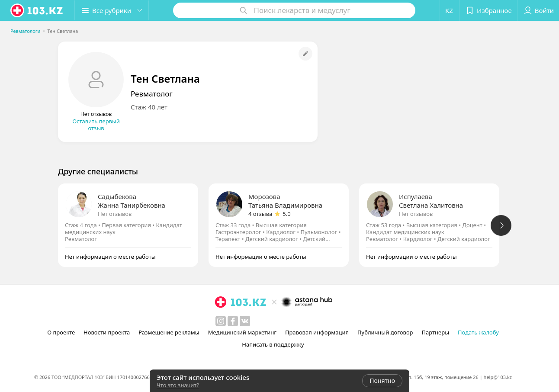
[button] (112, 10)
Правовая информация (317, 332)
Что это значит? (178, 385)
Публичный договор (385, 332)
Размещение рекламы (169, 332)
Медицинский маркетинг (242, 332)
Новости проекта (107, 332)
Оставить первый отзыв (96, 125)
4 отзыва (260, 214)
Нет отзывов (115, 214)
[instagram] (221, 321)
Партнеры (436, 332)
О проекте (61, 332)
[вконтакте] (245, 321)
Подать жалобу (478, 332)
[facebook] (233, 321)
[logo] (37, 10)
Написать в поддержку (273, 344)
